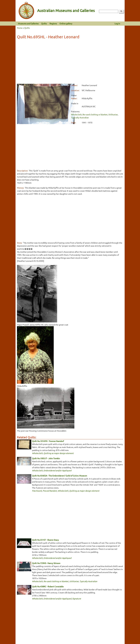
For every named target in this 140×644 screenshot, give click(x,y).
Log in (117, 23)
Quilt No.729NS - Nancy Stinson (46, 563)
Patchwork (37, 491)
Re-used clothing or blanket (95, 114)
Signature (77, 599)
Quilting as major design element (59, 453)
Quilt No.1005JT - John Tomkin (46, 458)
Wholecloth (76, 114)
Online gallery (66, 23)
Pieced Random (50, 491)
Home (20, 28)
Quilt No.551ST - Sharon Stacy (45, 540)
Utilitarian (113, 114)
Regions (53, 23)
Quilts (44, 23)
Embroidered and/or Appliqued (57, 470)
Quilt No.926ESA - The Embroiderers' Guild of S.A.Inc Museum (60, 476)
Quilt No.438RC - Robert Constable (48, 586)
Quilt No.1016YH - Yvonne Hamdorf (48, 441)
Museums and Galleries (28, 23)
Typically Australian (80, 117)
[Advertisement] (70, 62)
